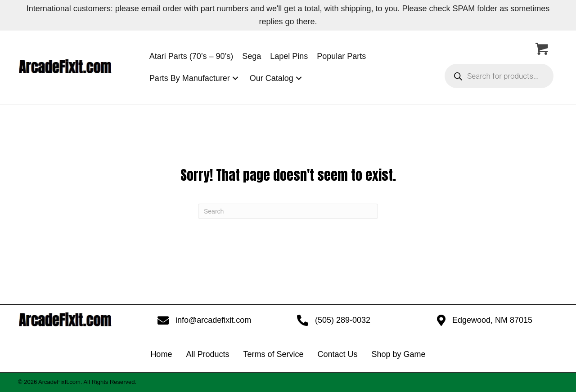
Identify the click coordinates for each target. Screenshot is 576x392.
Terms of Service (273, 354)
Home (161, 354)
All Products (207, 354)
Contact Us (337, 354)
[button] (235, 78)
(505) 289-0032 (343, 320)
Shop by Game (399, 354)
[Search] (288, 211)
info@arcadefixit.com (213, 320)
